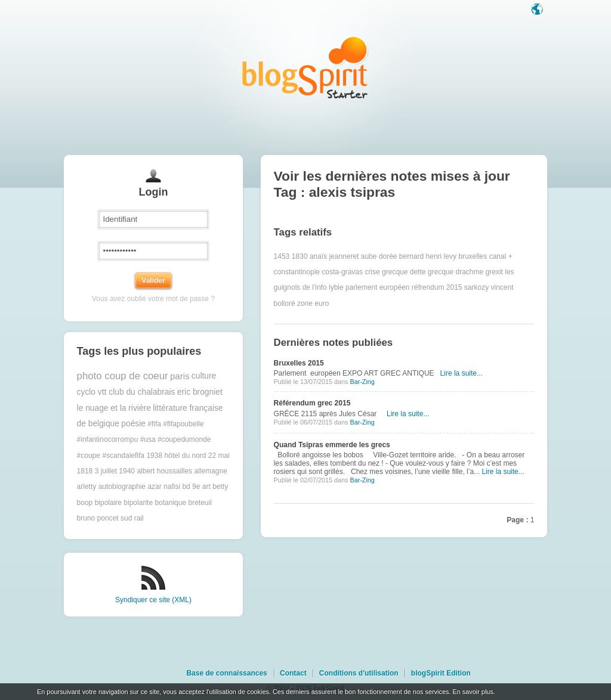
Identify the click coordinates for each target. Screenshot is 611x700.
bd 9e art (196, 487)
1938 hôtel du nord (176, 456)
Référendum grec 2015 (312, 403)
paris (180, 376)
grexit (494, 272)
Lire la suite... (462, 373)
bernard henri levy (428, 256)
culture (204, 376)
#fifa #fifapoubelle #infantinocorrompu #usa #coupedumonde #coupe (144, 440)
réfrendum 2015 (437, 287)
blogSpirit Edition (441, 673)
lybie (336, 287)
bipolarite (138, 503)
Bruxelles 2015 (299, 363)
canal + (501, 256)
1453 (282, 256)
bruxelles (473, 256)
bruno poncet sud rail (110, 518)
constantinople (297, 272)
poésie (133, 424)
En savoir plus (473, 692)
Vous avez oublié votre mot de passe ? (153, 299)
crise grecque (386, 272)
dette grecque (432, 272)
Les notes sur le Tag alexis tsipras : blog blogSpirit (305, 67)
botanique (170, 503)
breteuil (200, 503)
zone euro (313, 303)
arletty (87, 487)
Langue (538, 10)
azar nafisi (164, 487)
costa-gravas (342, 272)
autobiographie (122, 487)
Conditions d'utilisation (359, 673)
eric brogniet (200, 392)
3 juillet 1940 (115, 471)
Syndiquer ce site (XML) (153, 600)
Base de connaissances (226, 673)
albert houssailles (164, 471)
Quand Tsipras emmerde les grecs (332, 445)
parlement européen (377, 287)
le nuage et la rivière (114, 408)
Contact (293, 673)
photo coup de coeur (123, 376)
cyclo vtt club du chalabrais (126, 392)
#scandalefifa (123, 456)
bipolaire (108, 503)
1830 (300, 256)
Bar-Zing (362, 382)
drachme (470, 272)
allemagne (210, 471)
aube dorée (379, 256)
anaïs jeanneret (334, 256)
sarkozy (476, 287)
